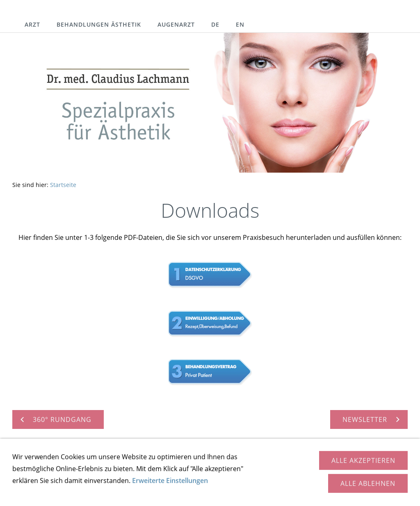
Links (271, 470)
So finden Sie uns (83, 470)
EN (240, 24)
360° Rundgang (142, 470)
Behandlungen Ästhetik (99, 24)
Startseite (63, 185)
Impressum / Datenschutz (326, 470)
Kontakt (35, 470)
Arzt (32, 24)
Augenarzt (176, 24)
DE (215, 24)
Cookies (386, 470)
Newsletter (237, 470)
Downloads (192, 470)
